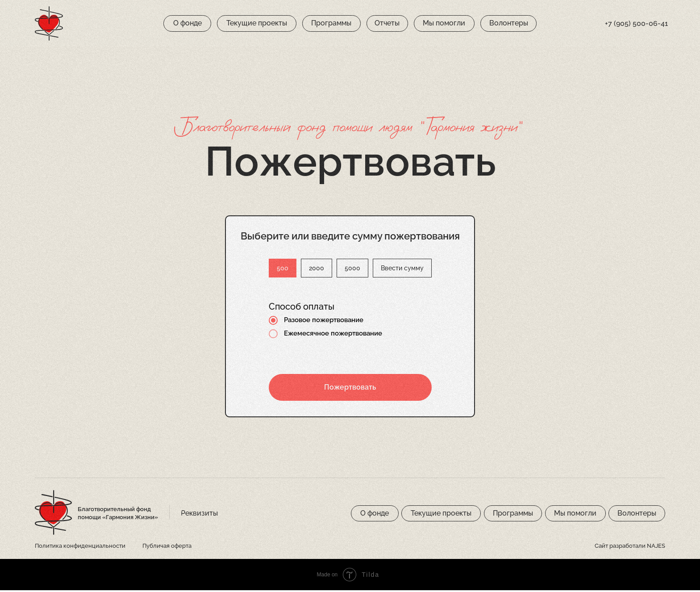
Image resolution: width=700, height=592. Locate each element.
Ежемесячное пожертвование (320, 336)
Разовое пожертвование (310, 322)
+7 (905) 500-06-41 (636, 23)
